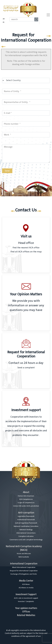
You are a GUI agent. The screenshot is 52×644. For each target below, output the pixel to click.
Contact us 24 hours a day (26, 363)
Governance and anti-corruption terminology (26, 540)
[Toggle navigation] (48, 15)
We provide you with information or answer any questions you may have (26, 305)
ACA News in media (26, 588)
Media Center (26, 581)
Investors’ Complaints (26, 601)
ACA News (26, 584)
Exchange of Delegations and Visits (24, 574)
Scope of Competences (26, 503)
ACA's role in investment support (26, 598)
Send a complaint (26, 368)
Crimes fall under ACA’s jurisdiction (26, 506)
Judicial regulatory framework (26, 523)
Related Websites (26, 615)
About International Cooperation (24, 567)
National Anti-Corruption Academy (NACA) (24, 548)
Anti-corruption (26, 513)
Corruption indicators (26, 536)
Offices (26, 612)
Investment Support (26, 594)
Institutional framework (26, 520)
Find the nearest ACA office (26, 248)
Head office (26, 243)
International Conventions (26, 533)
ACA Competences (26, 499)
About (26, 492)
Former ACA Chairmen (26, 496)
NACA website (24, 557)
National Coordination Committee (26, 526)
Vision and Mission (24, 554)
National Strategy (26, 530)
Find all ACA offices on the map (26, 252)
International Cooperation (24, 564)
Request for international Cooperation (24, 571)
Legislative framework (26, 516)
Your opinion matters (26, 608)
